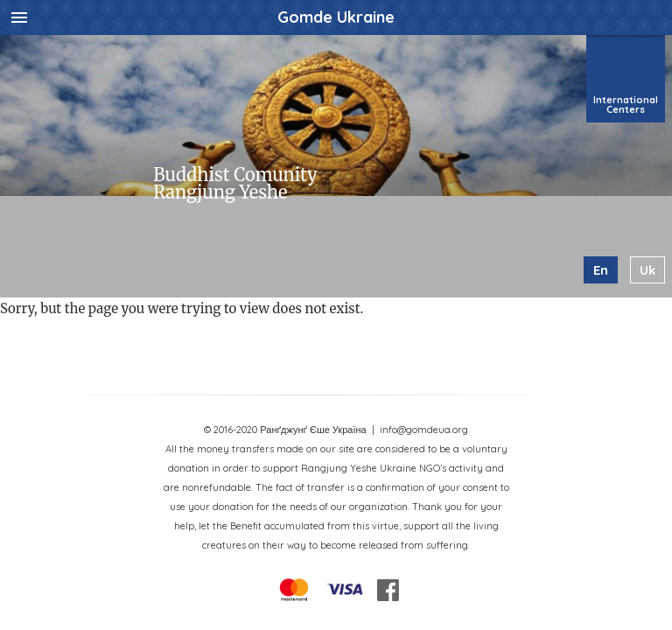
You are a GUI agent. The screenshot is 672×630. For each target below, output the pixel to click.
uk (647, 270)
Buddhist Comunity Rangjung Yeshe (235, 183)
